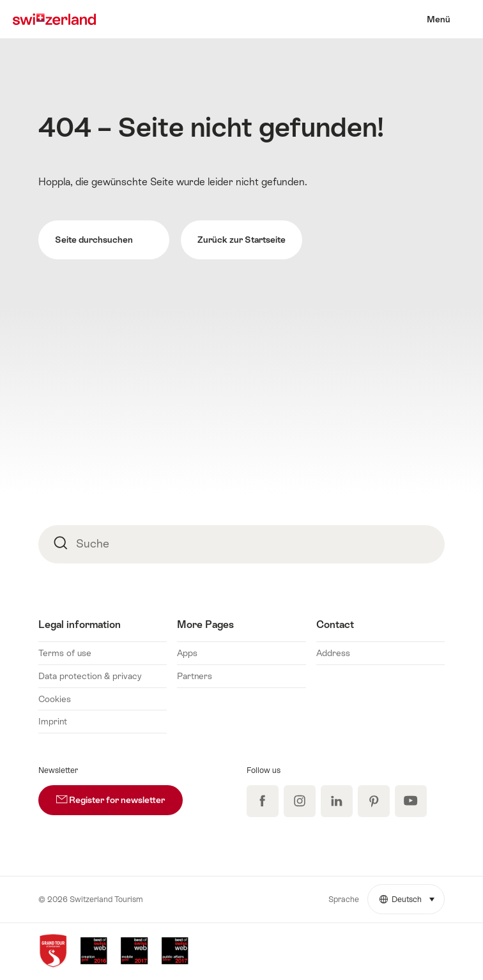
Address (333, 653)
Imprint (53, 721)
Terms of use (65, 653)
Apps (187, 653)
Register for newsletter (119, 795)
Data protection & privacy (90, 676)
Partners (195, 676)
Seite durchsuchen (103, 240)
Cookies (55, 699)
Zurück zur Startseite (241, 240)
